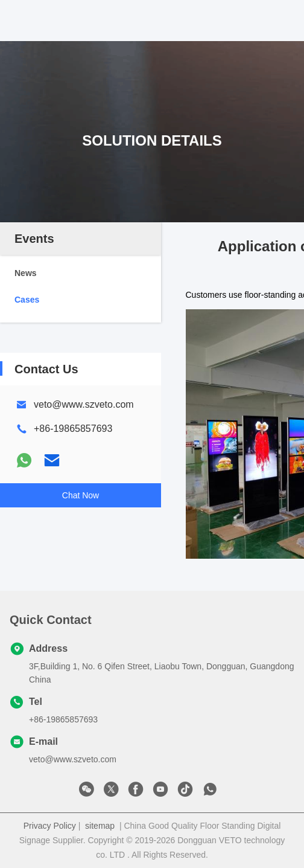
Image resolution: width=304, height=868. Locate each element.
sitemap (100, 826)
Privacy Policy (50, 826)
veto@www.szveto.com (84, 404)
